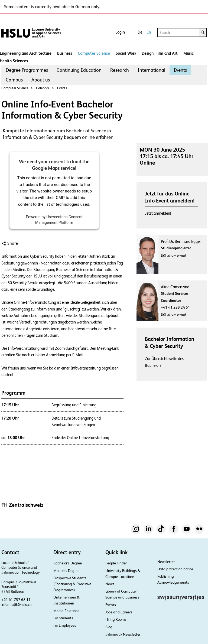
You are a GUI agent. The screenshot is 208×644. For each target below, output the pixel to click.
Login (120, 32)
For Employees (65, 625)
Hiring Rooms (116, 619)
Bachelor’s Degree (68, 563)
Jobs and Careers (119, 612)
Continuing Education (79, 70)
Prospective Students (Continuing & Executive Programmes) (72, 584)
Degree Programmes (27, 70)
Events (180, 70)
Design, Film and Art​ (160, 53)
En (149, 32)
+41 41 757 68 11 (16, 600)
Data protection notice (175, 569)
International (151, 70)
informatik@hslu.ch (17, 604)
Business (65, 53)
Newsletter (166, 562)
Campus (14, 80)
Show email (177, 255)
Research (120, 70)
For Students (63, 618)
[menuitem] (27, 70)
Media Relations (66, 611)
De (140, 32)
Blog (109, 627)
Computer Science (94, 53)
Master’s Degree (66, 571)
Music (188, 53)
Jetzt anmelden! (158, 213)
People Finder (116, 563)
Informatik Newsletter (123, 634)
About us (41, 80)
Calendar (43, 88)
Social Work (126, 53)
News (110, 584)
